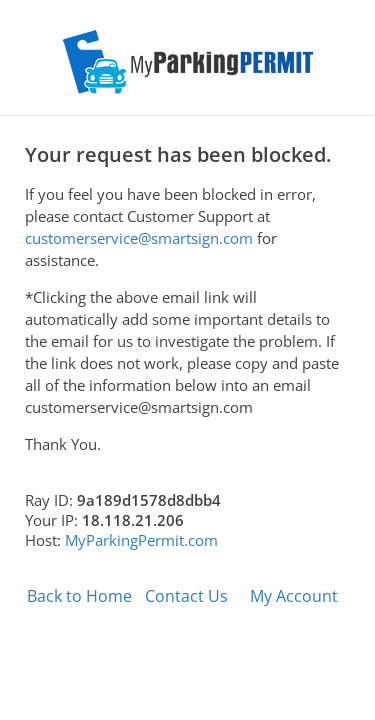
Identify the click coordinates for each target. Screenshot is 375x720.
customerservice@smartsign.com (139, 238)
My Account (294, 596)
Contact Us (186, 596)
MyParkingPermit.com (141, 540)
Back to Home (79, 596)
